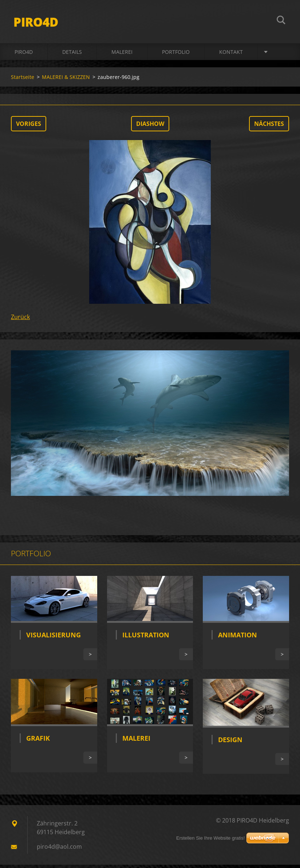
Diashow (150, 127)
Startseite (23, 80)
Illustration (146, 638)
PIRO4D (24, 55)
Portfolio (176, 55)
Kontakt (231, 55)
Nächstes (269, 127)
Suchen (281, 21)
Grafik (38, 741)
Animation (238, 638)
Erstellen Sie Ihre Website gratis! (210, 841)
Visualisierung (54, 638)
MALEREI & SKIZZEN (66, 80)
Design (230, 743)
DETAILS (72, 55)
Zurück (20, 320)
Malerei (136, 741)
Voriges (29, 127)
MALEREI (122, 55)
